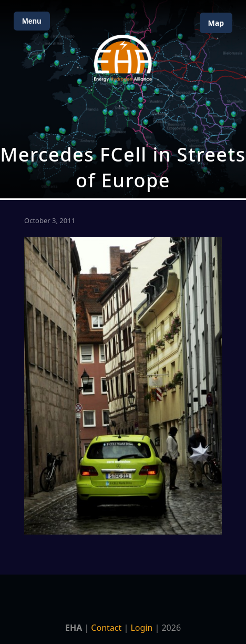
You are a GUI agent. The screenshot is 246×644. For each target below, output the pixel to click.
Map (216, 23)
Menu (32, 21)
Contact (106, 628)
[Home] (123, 58)
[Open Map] (123, 99)
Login (141, 628)
